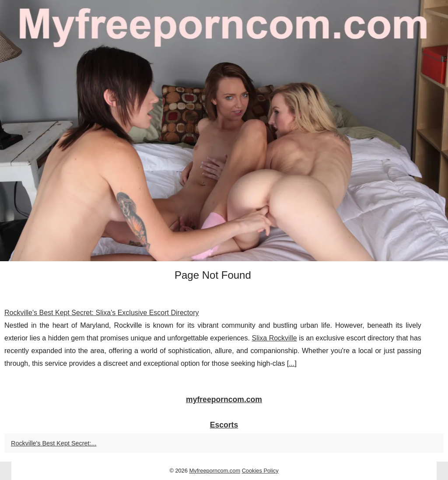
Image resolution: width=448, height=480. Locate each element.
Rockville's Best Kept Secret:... (54, 443)
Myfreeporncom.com (215, 471)
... (292, 363)
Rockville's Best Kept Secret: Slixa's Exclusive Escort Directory (101, 313)
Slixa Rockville (274, 338)
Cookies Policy (260, 471)
